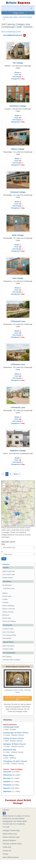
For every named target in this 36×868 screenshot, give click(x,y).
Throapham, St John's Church (15, 761)
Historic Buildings (8, 606)
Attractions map (9, 588)
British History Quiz (10, 834)
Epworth (7, 788)
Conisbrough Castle (10, 17)
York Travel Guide (9, 574)
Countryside (7, 625)
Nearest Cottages (26, 17)
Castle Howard (8, 578)
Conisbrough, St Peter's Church (16, 733)
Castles (5, 599)
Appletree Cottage (18, 451)
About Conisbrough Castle (11, 32)
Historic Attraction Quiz (11, 837)
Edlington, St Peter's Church (14, 744)
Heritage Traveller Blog (11, 831)
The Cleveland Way (9, 635)
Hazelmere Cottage (18, 106)
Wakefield (7, 791)
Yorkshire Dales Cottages (11, 660)
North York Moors (8, 632)
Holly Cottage (18, 235)
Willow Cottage (18, 149)
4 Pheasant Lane (18, 407)
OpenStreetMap (25, 526)
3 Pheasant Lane (18, 321)
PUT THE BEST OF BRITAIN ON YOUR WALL (18, 698)
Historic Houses (8, 612)
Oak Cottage (18, 278)
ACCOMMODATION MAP (13, 35)
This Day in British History (12, 844)
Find (3, 544)
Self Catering (7, 657)
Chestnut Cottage (18, 192)
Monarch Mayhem (9, 840)
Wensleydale (7, 638)
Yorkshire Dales (8, 629)
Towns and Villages (9, 621)
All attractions (7, 585)
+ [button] (4, 483)
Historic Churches (9, 609)
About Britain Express (11, 857)
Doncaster (7, 772)
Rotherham (8, 775)
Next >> (17, 474)
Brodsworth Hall (10, 750)
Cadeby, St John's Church (13, 738)
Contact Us (7, 851)
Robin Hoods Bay (9, 571)
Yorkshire (6, 564)
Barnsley (7, 778)
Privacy (5, 854)
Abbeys (5, 593)
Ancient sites (7, 596)
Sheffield (7, 782)
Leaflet (18, 526)
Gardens (5, 602)
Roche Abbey (8, 755)
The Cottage (18, 63)
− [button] (4, 486)
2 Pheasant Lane (18, 364)
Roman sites (7, 618)
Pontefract (7, 785)
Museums (6, 615)
